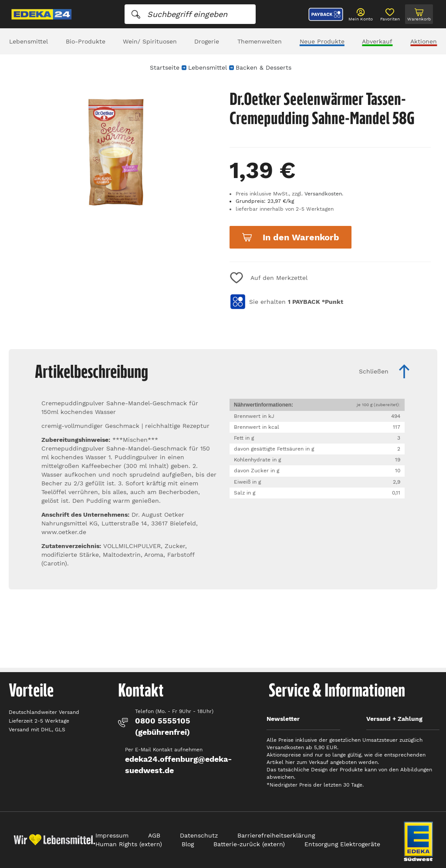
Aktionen (424, 41)
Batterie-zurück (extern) (249, 844)
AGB (154, 835)
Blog (188, 844)
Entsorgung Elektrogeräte (342, 844)
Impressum (112, 835)
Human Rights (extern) (129, 844)
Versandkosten (323, 194)
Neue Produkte (322, 41)
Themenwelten (260, 41)
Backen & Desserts (264, 67)
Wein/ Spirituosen (150, 41)
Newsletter (283, 719)
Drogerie (207, 41)
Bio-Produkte (86, 41)
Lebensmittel (29, 41)
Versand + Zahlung (394, 719)
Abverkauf (377, 41)
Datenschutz (199, 835)
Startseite (165, 67)
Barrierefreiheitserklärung (276, 835)
